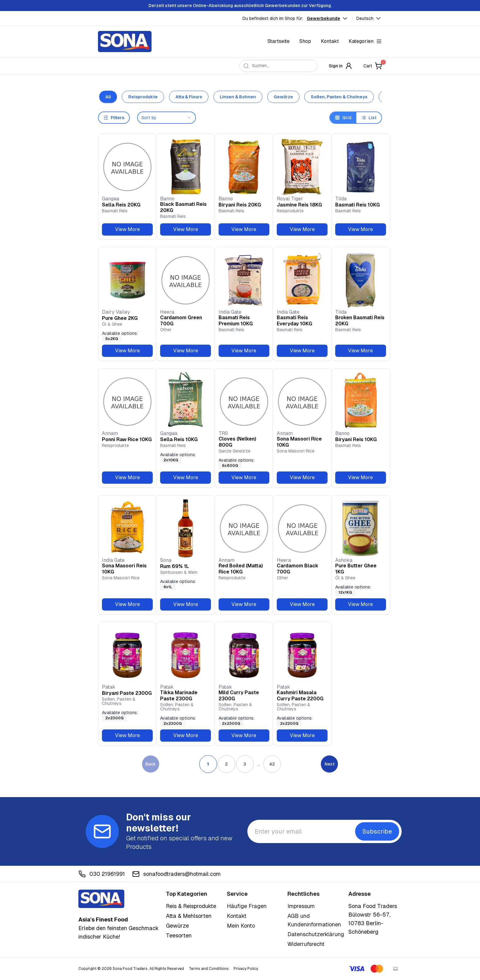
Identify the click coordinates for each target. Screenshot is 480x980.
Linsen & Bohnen (238, 97)
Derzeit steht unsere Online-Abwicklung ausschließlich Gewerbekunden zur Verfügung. (240, 6)
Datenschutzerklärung (316, 934)
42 (272, 764)
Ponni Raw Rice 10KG (127, 439)
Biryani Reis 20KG (240, 205)
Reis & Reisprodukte (191, 906)
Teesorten (179, 935)
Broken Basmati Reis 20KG (360, 321)
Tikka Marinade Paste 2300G (179, 696)
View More (127, 229)
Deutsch (369, 18)
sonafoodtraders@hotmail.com (176, 874)
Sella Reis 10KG (179, 439)
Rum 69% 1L (174, 566)
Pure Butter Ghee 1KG (356, 569)
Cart (373, 66)
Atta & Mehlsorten (189, 916)
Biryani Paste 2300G (127, 693)
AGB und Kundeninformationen (314, 920)
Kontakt (330, 41)
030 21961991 (102, 874)
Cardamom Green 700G (181, 321)
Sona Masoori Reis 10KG (124, 569)
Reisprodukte (143, 97)
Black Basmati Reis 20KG (183, 207)
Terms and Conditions (209, 969)
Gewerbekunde (328, 18)
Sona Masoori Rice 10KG (299, 442)
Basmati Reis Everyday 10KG (294, 321)
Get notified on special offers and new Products (179, 842)
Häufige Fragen (247, 906)
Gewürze (283, 97)
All (108, 97)
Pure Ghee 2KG (120, 318)
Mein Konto (241, 926)
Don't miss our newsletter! (159, 823)
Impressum (301, 906)
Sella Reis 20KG (121, 205)
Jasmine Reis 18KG (299, 205)
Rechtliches (304, 894)
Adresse (360, 894)
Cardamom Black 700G (298, 569)
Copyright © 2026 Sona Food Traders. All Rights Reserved (131, 969)
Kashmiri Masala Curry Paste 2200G (300, 696)
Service (237, 894)
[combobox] (167, 118)
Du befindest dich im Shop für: (273, 18)
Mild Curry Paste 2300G (239, 696)
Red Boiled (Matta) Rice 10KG (241, 569)
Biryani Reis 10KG (356, 439)
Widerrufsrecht (306, 944)
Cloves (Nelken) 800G (237, 442)
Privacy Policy (246, 969)
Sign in (341, 66)
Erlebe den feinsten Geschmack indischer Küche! (118, 928)
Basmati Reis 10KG (358, 205)
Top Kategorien (187, 894)
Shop (305, 41)
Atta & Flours (189, 97)
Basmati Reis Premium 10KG (236, 321)
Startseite (279, 41)
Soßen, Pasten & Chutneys (339, 97)
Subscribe (377, 831)
